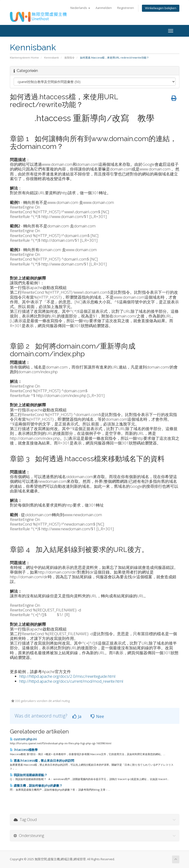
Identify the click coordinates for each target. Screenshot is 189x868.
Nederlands (80, 8)
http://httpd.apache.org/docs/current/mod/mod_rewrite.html (71, 681)
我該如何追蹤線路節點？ (29, 775)
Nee (97, 716)
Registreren (126, 8)
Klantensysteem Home (24, 57)
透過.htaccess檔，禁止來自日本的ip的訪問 (42, 761)
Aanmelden (104, 8)
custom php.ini (23, 739)
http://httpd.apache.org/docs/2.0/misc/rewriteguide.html (67, 676)
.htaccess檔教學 (24, 750)
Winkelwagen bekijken (161, 8)
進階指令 (69, 57)
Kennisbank (52, 57)
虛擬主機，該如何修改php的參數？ (36, 785)
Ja (77, 716)
